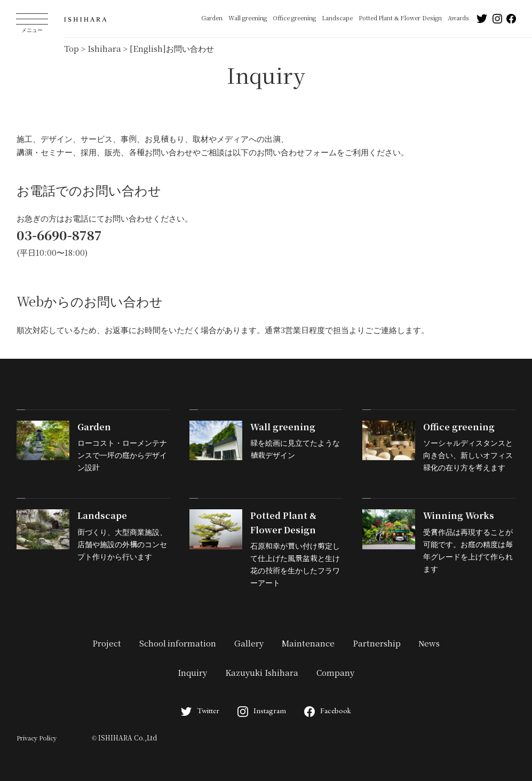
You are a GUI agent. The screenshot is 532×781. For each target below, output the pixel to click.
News (429, 644)
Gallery (249, 644)
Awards (458, 18)
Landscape (337, 18)
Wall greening (248, 18)
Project (107, 644)
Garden (212, 18)
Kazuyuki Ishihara (262, 673)
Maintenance (308, 644)
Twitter (200, 710)
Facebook (328, 710)
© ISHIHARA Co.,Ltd (124, 738)
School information (178, 644)
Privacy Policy (37, 738)
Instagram (262, 710)
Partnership (377, 644)
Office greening (294, 18)
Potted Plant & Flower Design (400, 18)
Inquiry (192, 673)
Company (335, 673)
